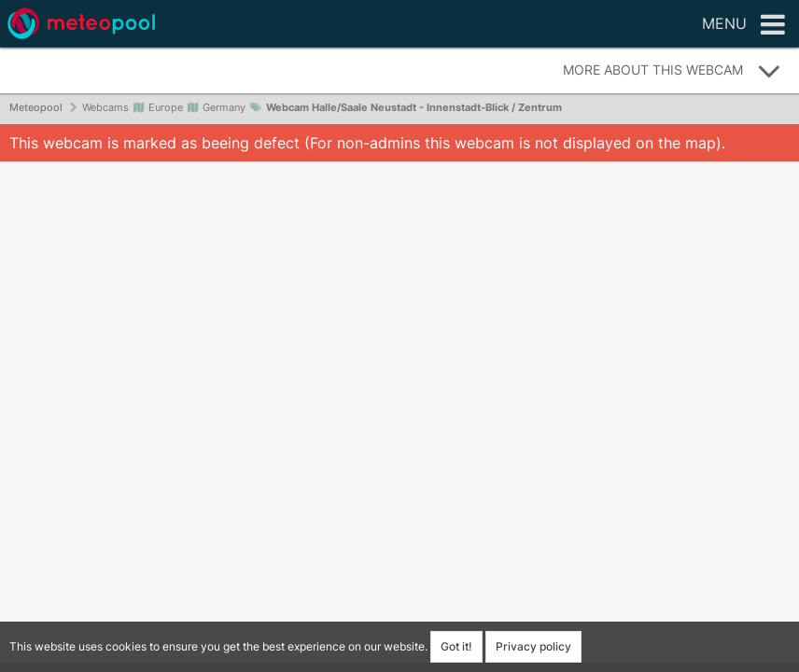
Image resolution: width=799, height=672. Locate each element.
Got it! (456, 646)
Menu (743, 25)
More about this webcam (672, 71)
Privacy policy (533, 646)
